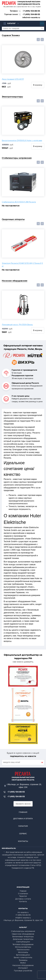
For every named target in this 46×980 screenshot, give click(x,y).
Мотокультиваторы (23, 947)
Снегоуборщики (23, 942)
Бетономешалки (23, 955)
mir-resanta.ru (23, 912)
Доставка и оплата (23, 819)
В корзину (38, 85)
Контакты (23, 841)
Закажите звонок (23, 804)
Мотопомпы (23, 952)
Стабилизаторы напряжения (17, 158)
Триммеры (23, 960)
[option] (23, 67)
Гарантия (23, 826)
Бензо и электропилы (23, 957)
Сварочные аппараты (13, 219)
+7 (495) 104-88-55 (31, 11)
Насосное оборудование (15, 281)
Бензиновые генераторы (23, 937)
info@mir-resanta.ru (31, 17)
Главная (23, 812)
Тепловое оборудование (23, 944)
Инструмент (23, 968)
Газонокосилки (23, 950)
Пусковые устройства (23, 971)
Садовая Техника (11, 35)
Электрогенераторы (12, 97)
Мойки (23, 963)
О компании (23, 894)
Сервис (23, 834)
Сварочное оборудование (23, 934)
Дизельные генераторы (23, 939)
